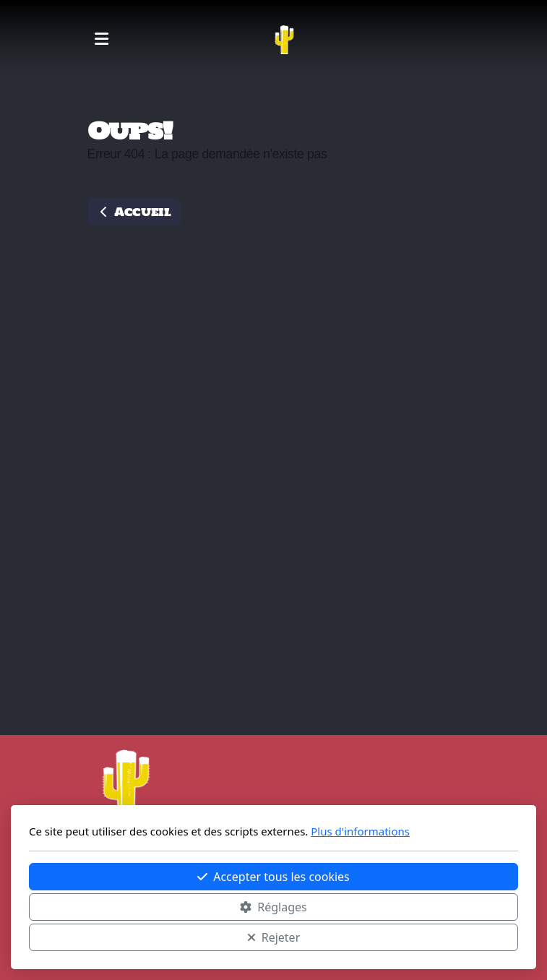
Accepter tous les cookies (273, 877)
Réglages (273, 907)
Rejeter (274, 937)
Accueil (134, 212)
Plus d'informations (360, 831)
